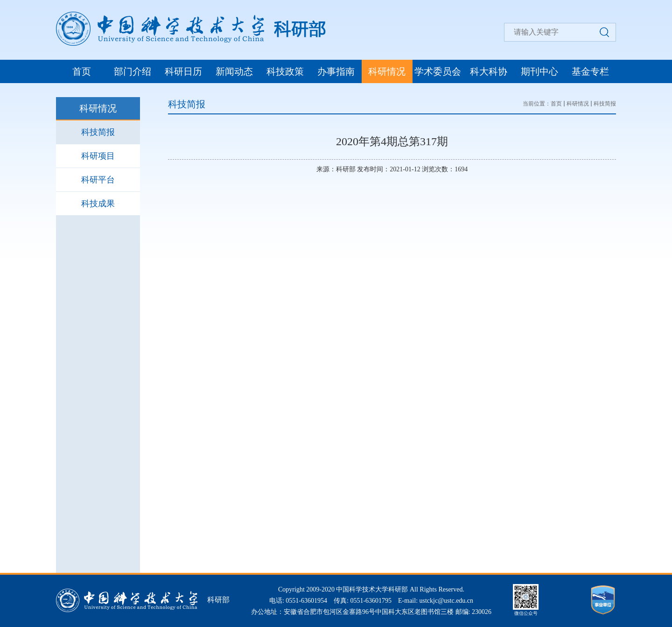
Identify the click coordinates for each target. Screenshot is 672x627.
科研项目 (98, 156)
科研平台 (98, 180)
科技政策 (285, 71)
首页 (82, 71)
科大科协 (489, 71)
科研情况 (387, 71)
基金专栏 (590, 71)
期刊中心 (539, 71)
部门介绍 (133, 71)
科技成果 (98, 204)
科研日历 (183, 71)
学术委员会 (438, 71)
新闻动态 (234, 71)
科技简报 (98, 132)
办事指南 (336, 71)
